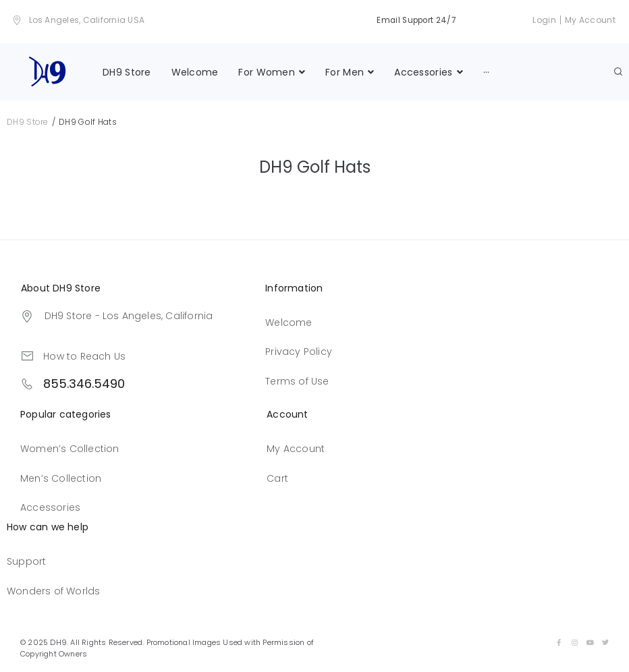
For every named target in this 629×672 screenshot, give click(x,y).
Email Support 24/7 (414, 20)
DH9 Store (28, 120)
